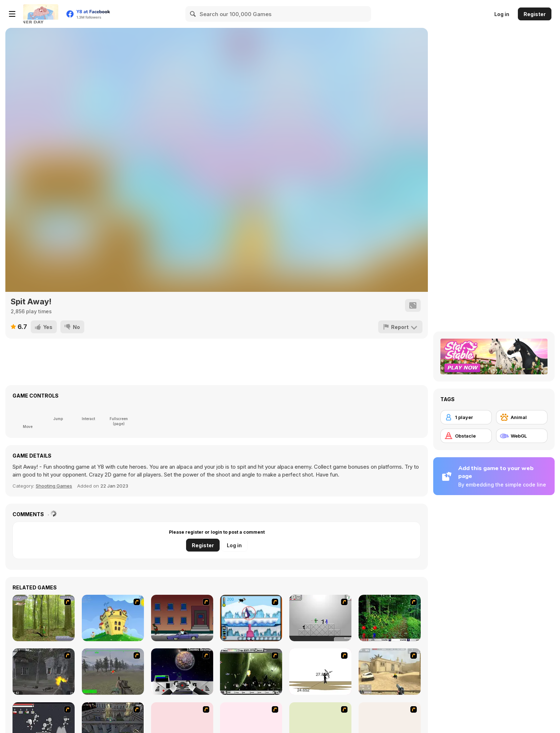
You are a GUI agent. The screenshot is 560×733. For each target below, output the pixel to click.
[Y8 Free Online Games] (41, 14)
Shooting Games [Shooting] (54, 486)
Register (535, 14)
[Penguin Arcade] (251, 618)
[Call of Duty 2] (44, 672)
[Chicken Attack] (113, 618)
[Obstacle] (466, 436)
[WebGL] (522, 436)
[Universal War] (182, 672)
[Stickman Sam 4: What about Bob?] (320, 618)
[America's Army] (113, 672)
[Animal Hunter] (44, 618)
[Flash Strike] (390, 672)
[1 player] (466, 417)
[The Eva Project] (251, 672)
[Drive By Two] (182, 618)
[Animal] (522, 417)
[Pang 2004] (390, 618)
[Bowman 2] (320, 672)
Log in (502, 14)
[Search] (193, 14)
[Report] (400, 327)
